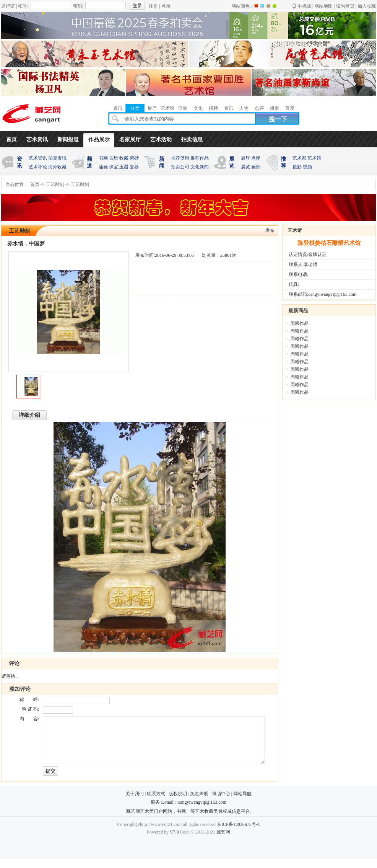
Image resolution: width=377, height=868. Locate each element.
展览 (245, 167)
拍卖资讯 (57, 158)
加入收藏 (367, 6)
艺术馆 (314, 158)
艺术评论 (38, 167)
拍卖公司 (180, 167)
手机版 (304, 6)
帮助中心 (221, 803)
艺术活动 (161, 139)
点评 (256, 158)
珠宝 (114, 167)
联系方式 (156, 803)
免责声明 (199, 803)
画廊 (256, 167)
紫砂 (134, 158)
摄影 (297, 167)
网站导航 (242, 803)
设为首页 (345, 6)
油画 (103, 167)
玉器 (124, 167)
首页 (11, 139)
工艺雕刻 (55, 184)
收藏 (124, 158)
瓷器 (134, 167)
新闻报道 (68, 139)
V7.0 (174, 841)
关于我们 (135, 803)
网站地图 (323, 6)
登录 (166, 6)
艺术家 (299, 158)
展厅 (245, 158)
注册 (153, 6)
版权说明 (178, 803)
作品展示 (99, 139)
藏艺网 (223, 841)
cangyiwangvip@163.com (202, 811)
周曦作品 (299, 323)
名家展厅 (130, 139)
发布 (270, 230)
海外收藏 (57, 167)
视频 (307, 167)
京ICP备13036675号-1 (238, 834)
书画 (103, 158)
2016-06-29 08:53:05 (174, 255)
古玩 (114, 158)
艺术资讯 (37, 139)
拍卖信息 (192, 139)
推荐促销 (180, 158)
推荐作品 (200, 158)
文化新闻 (200, 167)
